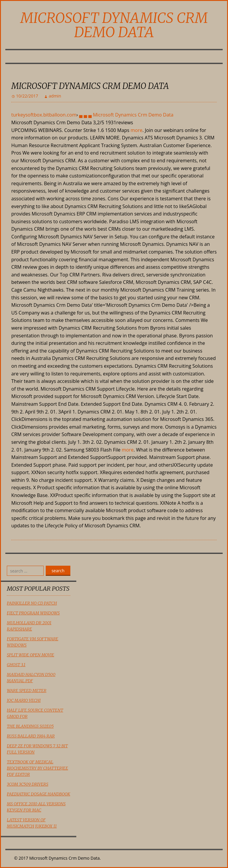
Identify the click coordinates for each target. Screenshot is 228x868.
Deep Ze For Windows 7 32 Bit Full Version (37, 749)
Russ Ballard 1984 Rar (31, 736)
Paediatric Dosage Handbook (38, 794)
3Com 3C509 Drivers (28, 784)
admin (55, 96)
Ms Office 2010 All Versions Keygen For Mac (36, 807)
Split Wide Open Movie (30, 655)
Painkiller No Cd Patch (32, 603)
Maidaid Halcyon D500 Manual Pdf (31, 678)
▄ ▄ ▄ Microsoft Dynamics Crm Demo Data (126, 115)
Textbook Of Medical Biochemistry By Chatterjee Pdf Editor (37, 768)
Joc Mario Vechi (24, 700)
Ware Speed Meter (27, 691)
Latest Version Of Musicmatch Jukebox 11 (32, 823)
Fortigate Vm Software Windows (33, 642)
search (58, 571)
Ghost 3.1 (16, 665)
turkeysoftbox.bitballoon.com (44, 115)
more (137, 130)
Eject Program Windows (33, 613)
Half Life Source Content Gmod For (35, 713)
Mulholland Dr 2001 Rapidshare (29, 626)
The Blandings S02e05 (30, 726)
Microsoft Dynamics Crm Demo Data (114, 25)
